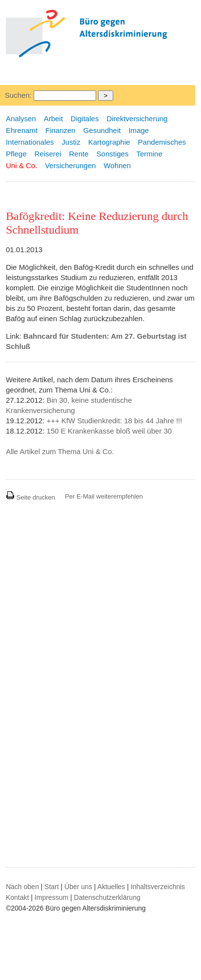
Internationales (30, 142)
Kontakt (17, 897)
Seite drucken (30, 497)
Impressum (51, 897)
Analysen (21, 119)
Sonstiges (113, 154)
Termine (149, 154)
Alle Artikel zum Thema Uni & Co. (60, 451)
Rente (79, 154)
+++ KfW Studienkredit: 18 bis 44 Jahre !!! (114, 421)
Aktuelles (111, 887)
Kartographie (109, 142)
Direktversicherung (137, 119)
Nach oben (22, 887)
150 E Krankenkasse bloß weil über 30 (109, 431)
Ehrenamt (22, 130)
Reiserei (48, 154)
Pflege (16, 154)
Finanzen (60, 130)
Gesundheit (102, 130)
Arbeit (53, 119)
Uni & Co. (21, 165)
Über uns (78, 887)
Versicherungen (70, 165)
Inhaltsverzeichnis (158, 887)
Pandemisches (162, 142)
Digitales (85, 119)
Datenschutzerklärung (107, 897)
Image (139, 130)
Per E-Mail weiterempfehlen (104, 496)
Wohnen (117, 165)
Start (52, 887)
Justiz (71, 142)
